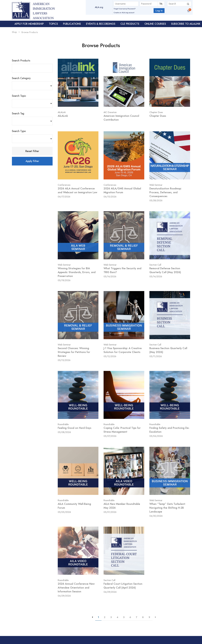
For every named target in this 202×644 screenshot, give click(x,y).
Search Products (21, 61)
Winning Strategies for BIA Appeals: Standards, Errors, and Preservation (77, 272)
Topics (53, 24)
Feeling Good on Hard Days (74, 428)
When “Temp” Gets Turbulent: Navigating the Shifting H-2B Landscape (168, 508)
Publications (72, 24)
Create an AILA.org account (124, 13)
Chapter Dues (156, 112)
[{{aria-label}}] (156, 617)
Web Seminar (156, 185)
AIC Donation (110, 112)
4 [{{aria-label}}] (117, 617)
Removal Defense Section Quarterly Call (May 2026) (165, 270)
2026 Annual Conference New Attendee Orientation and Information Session (76, 588)
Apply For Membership (29, 24)
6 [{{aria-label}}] (130, 617)
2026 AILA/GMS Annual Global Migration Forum (122, 190)
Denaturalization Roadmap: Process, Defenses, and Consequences (165, 192)
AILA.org (99, 7)
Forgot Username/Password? (125, 9)
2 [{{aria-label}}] (105, 617)
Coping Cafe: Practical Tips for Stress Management (122, 430)
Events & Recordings (101, 24)
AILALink (62, 112)
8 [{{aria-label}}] (143, 617)
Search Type (19, 131)
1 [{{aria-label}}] (98, 617)
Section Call (155, 265)
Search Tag (18, 114)
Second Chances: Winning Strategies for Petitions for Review (74, 352)
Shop (14, 32)
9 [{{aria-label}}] (149, 617)
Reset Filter (32, 151)
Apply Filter (32, 161)
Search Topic (19, 96)
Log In (159, 11)
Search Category (21, 78)
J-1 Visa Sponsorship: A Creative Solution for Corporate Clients (123, 350)
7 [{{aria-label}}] (137, 617)
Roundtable (63, 424)
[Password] (149, 4)
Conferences (64, 185)
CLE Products (130, 24)
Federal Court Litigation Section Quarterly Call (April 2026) (123, 586)
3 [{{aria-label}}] (111, 617)
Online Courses (155, 24)
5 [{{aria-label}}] (124, 617)
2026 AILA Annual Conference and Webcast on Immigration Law (77, 190)
